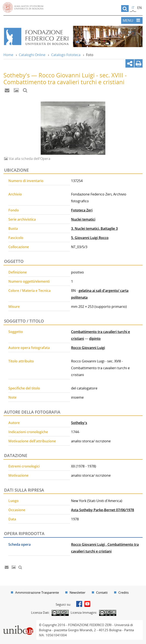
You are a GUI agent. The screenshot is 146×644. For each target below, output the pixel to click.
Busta (13, 229)
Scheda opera (19, 544)
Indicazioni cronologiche (28, 432)
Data (12, 519)
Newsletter (77, 592)
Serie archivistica (22, 219)
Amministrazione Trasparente (37, 592)
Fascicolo (16, 238)
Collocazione (19, 247)
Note (12, 397)
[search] (125, 9)
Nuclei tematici (83, 219)
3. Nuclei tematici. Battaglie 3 (94, 229)
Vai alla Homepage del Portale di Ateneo (23, 7)
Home (8, 55)
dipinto (95, 339)
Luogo (13, 501)
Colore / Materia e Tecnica (29, 291)
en (139, 8)
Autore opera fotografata (29, 348)
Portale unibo (18, 623)
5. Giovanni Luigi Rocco (90, 238)
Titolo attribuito (21, 361)
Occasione (17, 510)
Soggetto (16, 332)
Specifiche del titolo (24, 388)
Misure (14, 307)
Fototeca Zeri (82, 210)
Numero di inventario (26, 181)
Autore (14, 423)
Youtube (87, 604)
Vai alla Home (36, 36)
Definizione (18, 272)
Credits (124, 592)
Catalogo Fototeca (66, 55)
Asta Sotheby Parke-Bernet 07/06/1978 (103, 510)
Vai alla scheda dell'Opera (29, 159)
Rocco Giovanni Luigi (88, 348)
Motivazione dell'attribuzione (32, 441)
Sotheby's (79, 423)
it (133, 8)
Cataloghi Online (32, 55)
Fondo (14, 210)
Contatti (102, 592)
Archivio (15, 194)
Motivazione (18, 475)
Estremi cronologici (24, 466)
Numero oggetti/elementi (29, 281)
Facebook (79, 604)
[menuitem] (35, 592)
